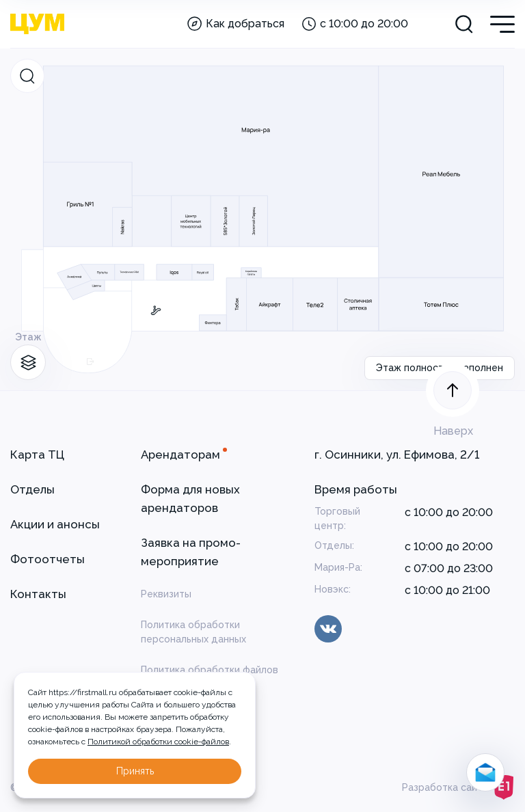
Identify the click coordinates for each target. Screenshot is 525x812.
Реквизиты (166, 594)
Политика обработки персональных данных (193, 632)
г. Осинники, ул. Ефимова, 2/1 (397, 455)
